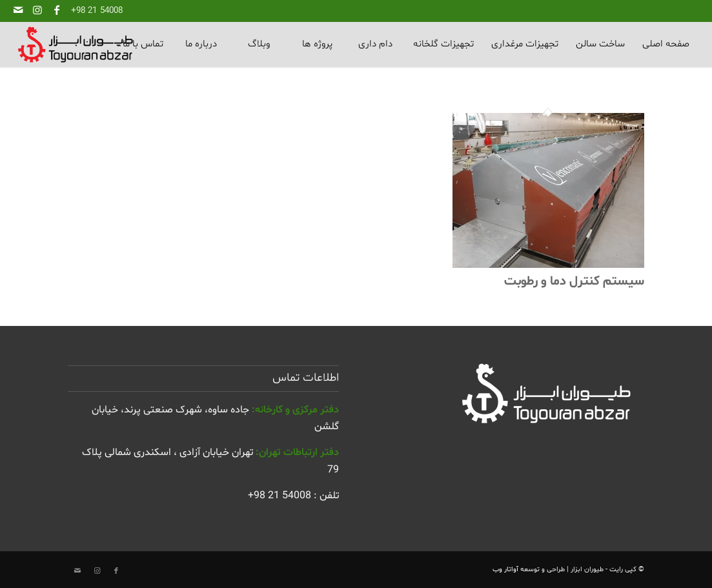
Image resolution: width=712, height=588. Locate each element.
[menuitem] (666, 45)
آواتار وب (505, 570)
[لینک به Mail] (18, 10)
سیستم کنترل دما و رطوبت (574, 281)
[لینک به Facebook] (57, 10)
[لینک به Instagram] (37, 10)
